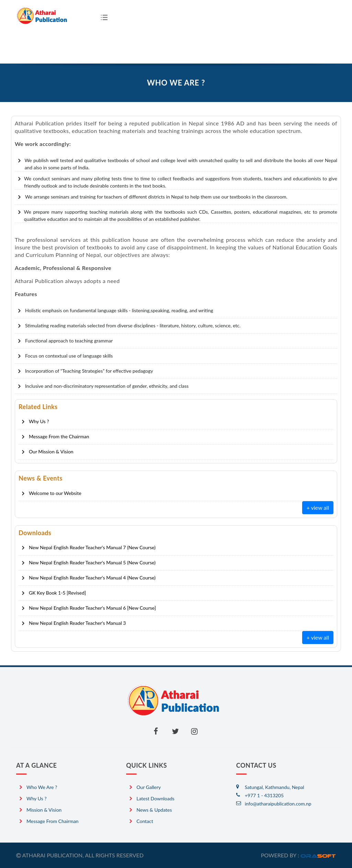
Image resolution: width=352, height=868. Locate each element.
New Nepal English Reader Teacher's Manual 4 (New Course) (92, 578)
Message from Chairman (52, 821)
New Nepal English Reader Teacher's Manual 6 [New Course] (92, 608)
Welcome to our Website (55, 493)
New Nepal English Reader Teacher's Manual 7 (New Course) (92, 547)
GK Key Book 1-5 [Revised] (57, 593)
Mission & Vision (44, 810)
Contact (145, 821)
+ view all (318, 508)
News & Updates (154, 810)
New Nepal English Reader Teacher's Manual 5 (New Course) (92, 562)
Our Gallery (149, 787)
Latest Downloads (155, 798)
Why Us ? (36, 798)
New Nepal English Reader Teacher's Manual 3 (77, 623)
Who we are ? (42, 787)
